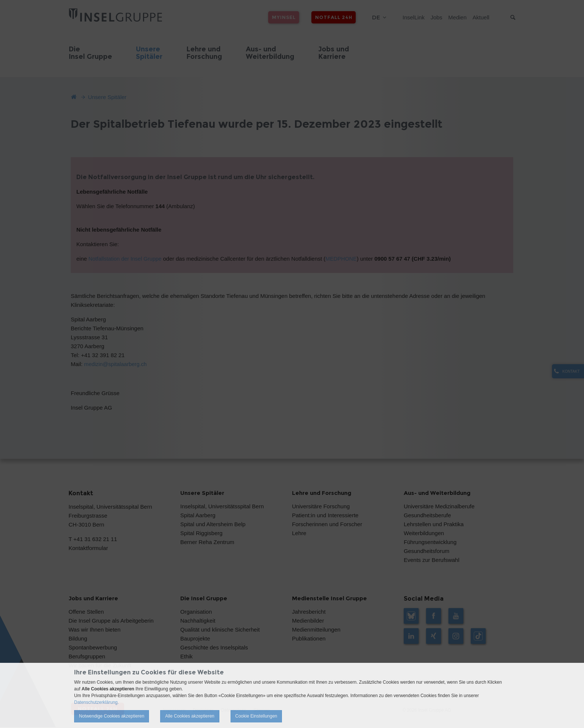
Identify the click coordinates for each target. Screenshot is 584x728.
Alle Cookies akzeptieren (190, 716)
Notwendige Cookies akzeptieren (112, 716)
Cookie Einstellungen (256, 716)
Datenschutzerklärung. (96, 702)
